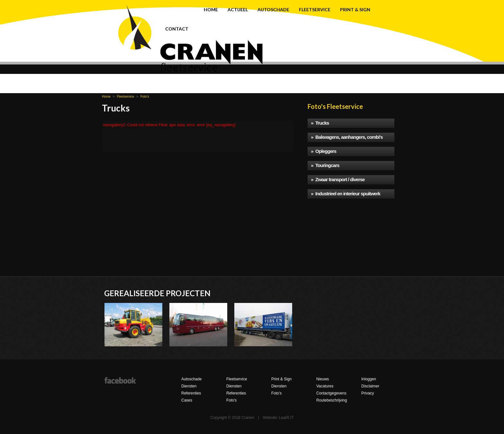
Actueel (238, 9)
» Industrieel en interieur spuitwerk (346, 194)
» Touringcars (325, 165)
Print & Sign (355, 9)
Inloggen (369, 379)
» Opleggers (324, 151)
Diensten (189, 386)
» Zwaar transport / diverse (338, 179)
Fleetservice (315, 9)
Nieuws (323, 379)
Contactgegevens (331, 393)
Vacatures (325, 386)
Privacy (368, 393)
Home (211, 9)
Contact (177, 29)
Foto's (145, 97)
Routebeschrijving (332, 400)
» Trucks (320, 123)
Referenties (191, 393)
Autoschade (273, 9)
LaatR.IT (286, 418)
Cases (187, 400)
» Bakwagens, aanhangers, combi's (347, 137)
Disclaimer (370, 386)
